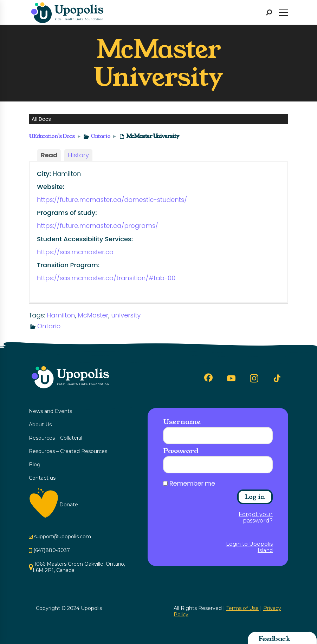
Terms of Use (242, 608)
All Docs (41, 119)
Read (49, 155)
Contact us (42, 478)
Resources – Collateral (56, 438)
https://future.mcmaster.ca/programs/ (98, 226)
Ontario (100, 136)
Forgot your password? (256, 518)
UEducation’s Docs (52, 136)
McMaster (93, 315)
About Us (40, 425)
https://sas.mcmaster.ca (75, 252)
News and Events (50, 411)
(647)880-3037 (52, 550)
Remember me (192, 484)
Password (181, 451)
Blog (35, 465)
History (78, 155)
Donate (69, 505)
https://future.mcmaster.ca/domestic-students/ (112, 200)
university (126, 315)
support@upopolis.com (63, 537)
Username (182, 422)
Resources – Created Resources (68, 451)
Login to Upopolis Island (249, 547)
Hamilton (61, 315)
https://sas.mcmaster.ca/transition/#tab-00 (106, 278)
